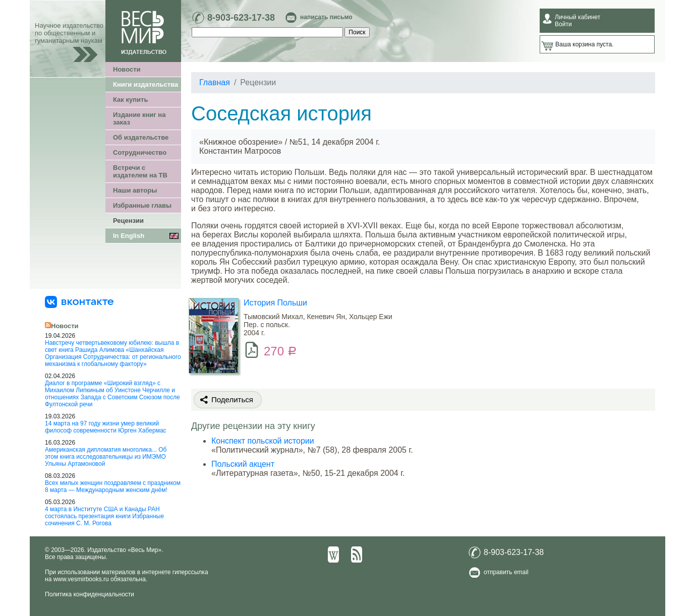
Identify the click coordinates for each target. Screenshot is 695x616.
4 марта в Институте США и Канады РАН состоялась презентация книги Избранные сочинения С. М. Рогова (104, 516)
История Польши (275, 303)
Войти (563, 24)
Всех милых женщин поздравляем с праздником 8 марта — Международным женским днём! (113, 486)
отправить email (506, 572)
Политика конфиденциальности (90, 594)
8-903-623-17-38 (241, 18)
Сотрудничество (140, 152)
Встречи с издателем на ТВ (140, 171)
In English (129, 236)
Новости (127, 69)
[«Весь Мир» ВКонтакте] (79, 301)
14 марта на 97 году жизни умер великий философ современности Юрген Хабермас (106, 427)
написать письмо (326, 17)
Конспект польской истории (263, 441)
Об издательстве (141, 137)
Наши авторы (135, 190)
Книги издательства (146, 84)
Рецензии (128, 221)
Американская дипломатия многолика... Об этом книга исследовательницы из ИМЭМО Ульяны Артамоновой (106, 457)
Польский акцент (243, 464)
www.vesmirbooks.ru (81, 579)
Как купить (130, 100)
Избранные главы (142, 205)
